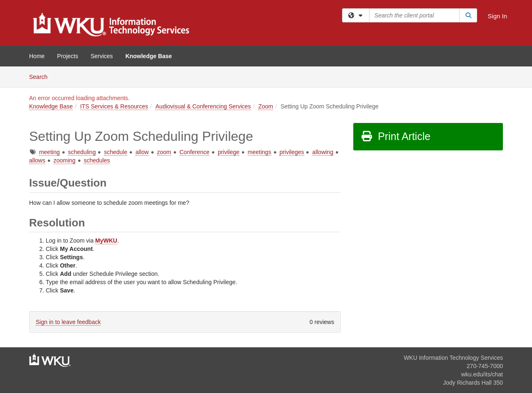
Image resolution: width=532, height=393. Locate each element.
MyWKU (106, 241)
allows (37, 160)
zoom (164, 152)
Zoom (266, 106)
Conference (195, 152)
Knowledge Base (149, 56)
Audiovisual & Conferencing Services (203, 106)
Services (102, 56)
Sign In (497, 16)
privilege (229, 152)
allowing (323, 152)
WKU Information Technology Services (453, 358)
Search (41, 76)
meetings (260, 152)
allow (142, 152)
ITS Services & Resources (114, 106)
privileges (292, 152)
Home (37, 56)
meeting (49, 152)
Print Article (395, 136)
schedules (97, 160)
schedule (116, 152)
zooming (65, 160)
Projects (68, 56)
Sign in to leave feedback (68, 322)
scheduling (82, 152)
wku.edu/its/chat (482, 374)
